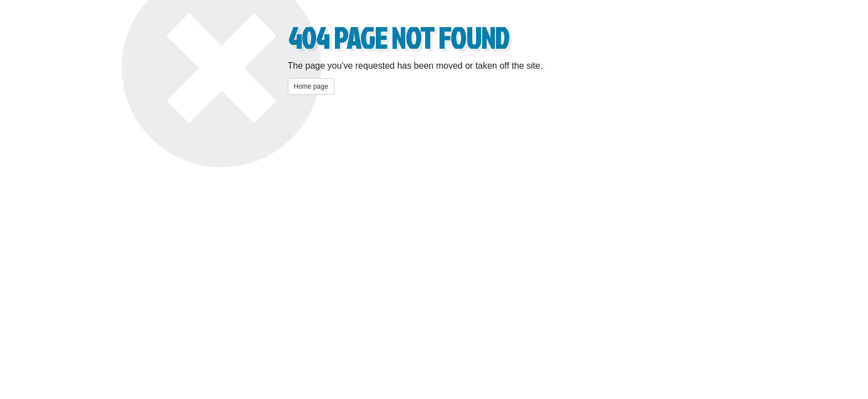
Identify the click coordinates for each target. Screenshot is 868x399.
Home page (311, 86)
